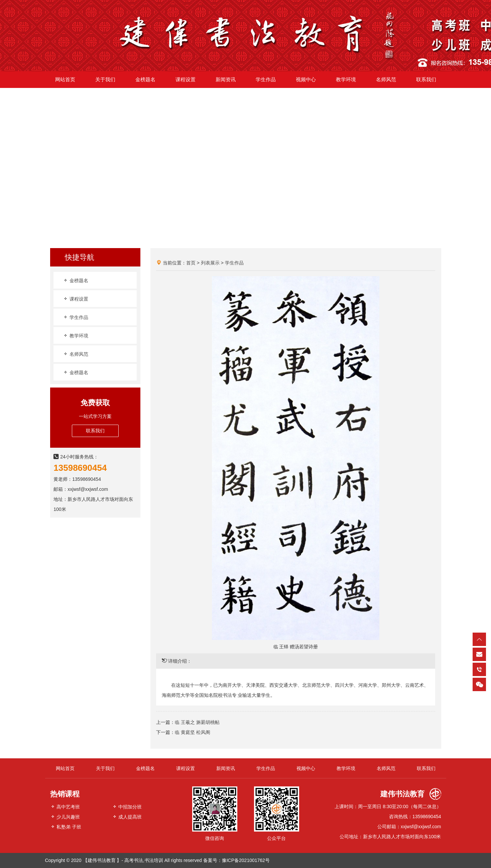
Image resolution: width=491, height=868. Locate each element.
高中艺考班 (65, 807)
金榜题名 (76, 280)
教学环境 (76, 336)
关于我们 (105, 768)
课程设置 (76, 299)
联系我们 (95, 431)
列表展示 (210, 263)
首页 (191, 263)
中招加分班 (127, 807)
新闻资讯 (226, 768)
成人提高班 (127, 817)
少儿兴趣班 (65, 817)
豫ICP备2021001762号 (246, 860)
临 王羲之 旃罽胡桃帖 (197, 722)
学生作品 (76, 317)
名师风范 (76, 354)
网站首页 (65, 768)
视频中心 (306, 768)
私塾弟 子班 (66, 827)
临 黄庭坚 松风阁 (193, 732)
